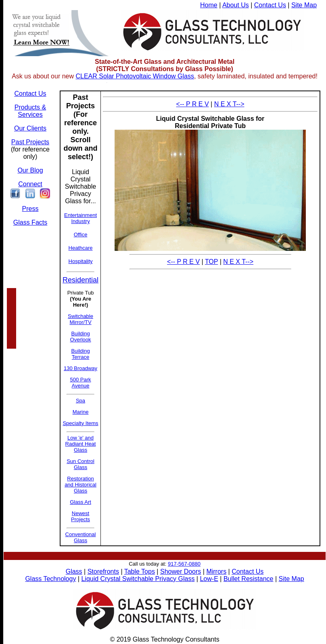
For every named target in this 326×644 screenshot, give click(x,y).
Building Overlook (81, 337)
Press (30, 209)
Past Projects (30, 142)
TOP (211, 262)
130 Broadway (80, 368)
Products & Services (30, 111)
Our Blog (30, 170)
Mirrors (216, 571)
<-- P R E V (193, 104)
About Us (236, 5)
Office (81, 235)
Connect (30, 184)
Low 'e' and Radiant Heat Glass (81, 444)
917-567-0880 (184, 564)
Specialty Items (80, 423)
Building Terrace (80, 354)
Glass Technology (50, 579)
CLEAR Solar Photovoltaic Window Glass (135, 76)
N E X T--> (229, 104)
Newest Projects (80, 516)
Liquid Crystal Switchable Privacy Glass (138, 579)
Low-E (209, 579)
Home (209, 5)
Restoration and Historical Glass (80, 485)
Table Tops (140, 571)
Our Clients (30, 128)
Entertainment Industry (80, 218)
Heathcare (81, 248)
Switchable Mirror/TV (80, 319)
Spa (80, 401)
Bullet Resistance (249, 579)
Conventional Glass (81, 537)
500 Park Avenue (81, 383)
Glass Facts (30, 222)
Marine (81, 412)
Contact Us (270, 5)
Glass (74, 571)
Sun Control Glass (80, 464)
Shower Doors (181, 571)
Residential (80, 280)
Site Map (304, 5)
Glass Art (80, 502)
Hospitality (81, 261)
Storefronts (103, 571)
